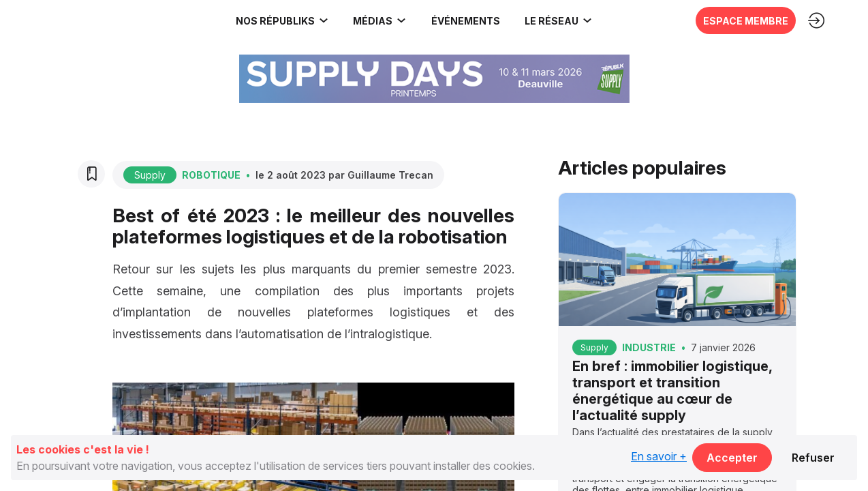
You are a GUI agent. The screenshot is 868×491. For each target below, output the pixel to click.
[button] (464, 20)
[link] (92, 20)
